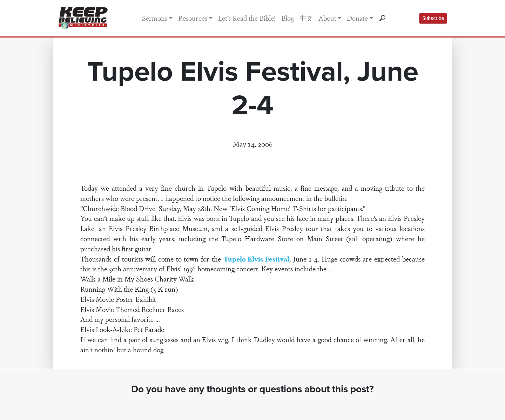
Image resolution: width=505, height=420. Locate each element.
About (327, 18)
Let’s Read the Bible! (247, 18)
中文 (306, 18)
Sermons (155, 18)
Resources (193, 18)
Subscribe (433, 18)
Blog (288, 18)
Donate (357, 18)
